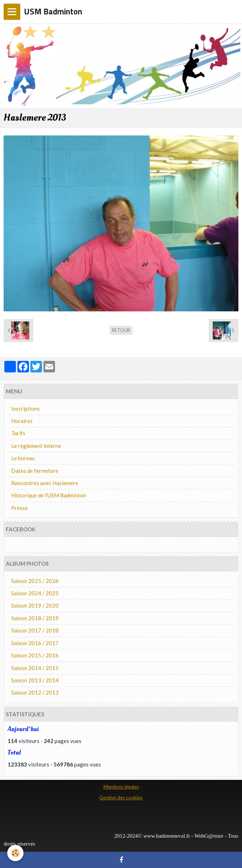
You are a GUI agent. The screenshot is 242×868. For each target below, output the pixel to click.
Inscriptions (26, 409)
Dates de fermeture (35, 471)
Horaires (22, 421)
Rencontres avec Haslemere (45, 483)
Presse (20, 508)
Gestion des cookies (121, 798)
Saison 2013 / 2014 (35, 680)
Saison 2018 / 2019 (35, 618)
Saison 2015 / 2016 (35, 655)
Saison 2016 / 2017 (35, 643)
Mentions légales (121, 787)
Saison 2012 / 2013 (35, 692)
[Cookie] (15, 853)
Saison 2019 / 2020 (35, 605)
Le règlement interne (36, 446)
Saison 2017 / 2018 (35, 630)
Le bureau (23, 458)
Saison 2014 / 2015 (35, 668)
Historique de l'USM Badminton (49, 495)
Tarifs (18, 433)
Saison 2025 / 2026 (35, 581)
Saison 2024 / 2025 (35, 593)
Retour (121, 330)
